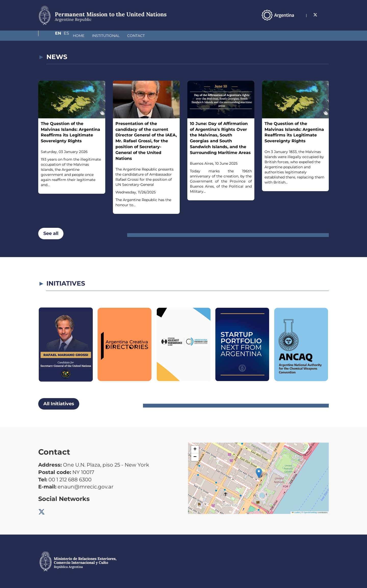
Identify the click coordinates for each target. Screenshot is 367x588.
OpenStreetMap (310, 513)
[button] (259, 473)
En (316, 15)
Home (52, 36)
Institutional (79, 36)
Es (326, 15)
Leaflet (296, 513)
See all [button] (51, 233)
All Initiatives (59, 404)
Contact (109, 36)
